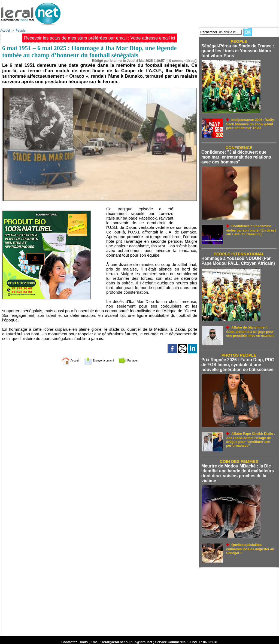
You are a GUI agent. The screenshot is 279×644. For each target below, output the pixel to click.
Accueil (5, 30)
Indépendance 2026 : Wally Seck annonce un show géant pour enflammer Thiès (251, 122)
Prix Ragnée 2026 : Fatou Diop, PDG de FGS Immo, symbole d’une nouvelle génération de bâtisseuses (239, 362)
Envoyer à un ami (98, 360)
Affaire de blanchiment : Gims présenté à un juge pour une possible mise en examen (250, 329)
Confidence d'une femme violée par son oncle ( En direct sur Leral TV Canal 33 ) (251, 228)
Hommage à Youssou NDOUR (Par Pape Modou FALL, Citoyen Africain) (237, 259)
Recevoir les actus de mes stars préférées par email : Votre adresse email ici (100, 38)
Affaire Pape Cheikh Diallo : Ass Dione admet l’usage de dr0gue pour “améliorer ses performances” (248, 436)
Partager (136, 360)
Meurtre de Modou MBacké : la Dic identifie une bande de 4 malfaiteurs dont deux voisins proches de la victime (236, 470)
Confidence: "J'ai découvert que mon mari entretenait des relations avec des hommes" (237, 156)
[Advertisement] (180, 12)
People (20, 30)
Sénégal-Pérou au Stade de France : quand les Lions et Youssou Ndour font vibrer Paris (236, 51)
